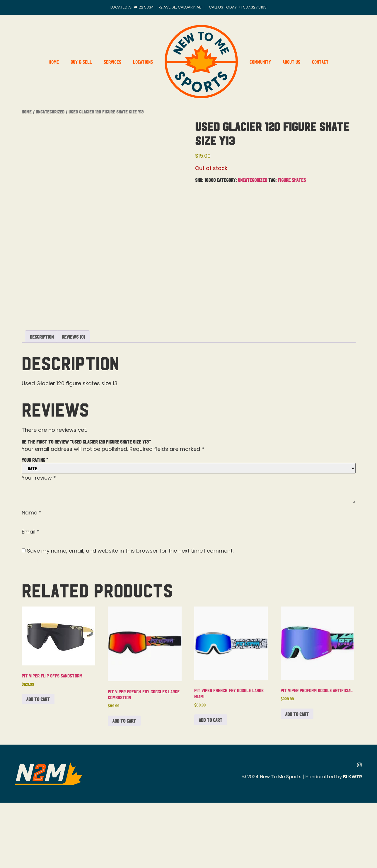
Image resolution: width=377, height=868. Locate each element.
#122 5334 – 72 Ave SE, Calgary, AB (168, 7)
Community (260, 62)
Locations (143, 62)
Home (54, 62)
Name (31, 578)
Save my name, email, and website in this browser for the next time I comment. (130, 616)
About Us (291, 62)
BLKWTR (353, 842)
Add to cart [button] (38, 764)
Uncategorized (50, 112)
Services (112, 62)
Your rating (35, 525)
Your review (39, 543)
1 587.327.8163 (254, 7)
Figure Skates (292, 180)
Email (31, 597)
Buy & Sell (81, 62)
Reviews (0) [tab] (73, 402)
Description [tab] (42, 402)
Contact (320, 62)
